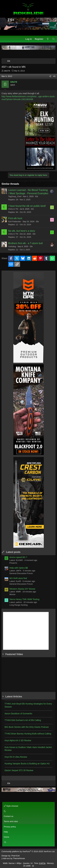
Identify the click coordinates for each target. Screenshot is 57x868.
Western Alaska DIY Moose (22, 589)
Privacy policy (10, 827)
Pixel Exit (15, 856)
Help (6, 832)
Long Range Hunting (18, 605)
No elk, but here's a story (22, 231)
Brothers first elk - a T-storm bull (25, 243)
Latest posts (13, 552)
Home (6, 837)
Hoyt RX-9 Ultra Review (16, 757)
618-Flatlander (15, 221)
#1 (54, 76)
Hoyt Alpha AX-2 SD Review (18, 740)
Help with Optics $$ (19, 568)
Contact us (9, 816)
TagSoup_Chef (15, 196)
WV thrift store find (18, 578)
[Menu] (4, 39)
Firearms (13, 563)
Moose (12, 594)
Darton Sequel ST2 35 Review (19, 770)
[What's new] (48, 39)
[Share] (50, 76)
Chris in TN (13, 209)
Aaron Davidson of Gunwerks (18, 714)
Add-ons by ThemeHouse (14, 858)
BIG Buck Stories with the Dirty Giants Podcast (27, 727)
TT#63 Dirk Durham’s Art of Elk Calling (23, 720)
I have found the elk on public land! (27, 206)
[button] (28, 811)
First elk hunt (15, 218)
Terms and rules (11, 821)
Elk (37, 196)
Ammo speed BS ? (18, 557)
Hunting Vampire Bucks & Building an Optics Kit (27, 764)
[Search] (54, 39)
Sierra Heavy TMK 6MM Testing (24, 599)
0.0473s (42, 863)
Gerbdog (12, 246)
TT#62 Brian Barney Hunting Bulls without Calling (28, 734)
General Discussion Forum (21, 573)
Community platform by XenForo (28, 851)
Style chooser (11, 806)
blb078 (7, 71)
